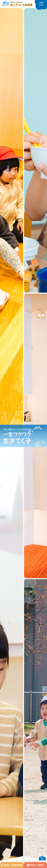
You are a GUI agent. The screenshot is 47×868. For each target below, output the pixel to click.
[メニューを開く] (41, 5)
